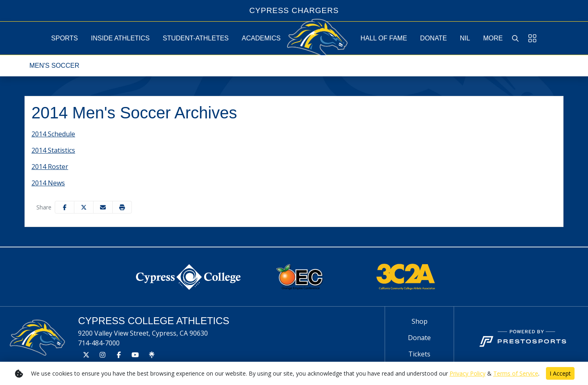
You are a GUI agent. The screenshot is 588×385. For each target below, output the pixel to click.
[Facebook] (119, 355)
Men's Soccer (54, 66)
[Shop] (419, 321)
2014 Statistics (53, 150)
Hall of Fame (384, 38)
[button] (65, 38)
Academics (261, 38)
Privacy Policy (468, 373)
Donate (433, 38)
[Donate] (419, 338)
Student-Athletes (196, 38)
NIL (465, 38)
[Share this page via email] (103, 207)
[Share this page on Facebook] (65, 207)
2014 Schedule (53, 134)
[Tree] (151, 355)
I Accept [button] (560, 373)
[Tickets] (419, 354)
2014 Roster (50, 167)
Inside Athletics (120, 38)
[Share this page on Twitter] (84, 207)
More (493, 38)
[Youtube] (135, 355)
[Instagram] (102, 355)
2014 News (48, 183)
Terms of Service (516, 373)
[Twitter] (86, 355)
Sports (65, 38)
